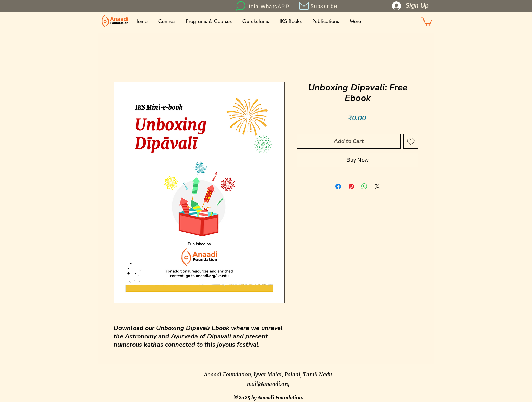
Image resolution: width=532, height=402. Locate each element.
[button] (304, 6)
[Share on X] (377, 186)
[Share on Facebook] (338, 186)
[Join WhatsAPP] (269, 6)
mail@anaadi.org (268, 384)
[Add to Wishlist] (411, 141)
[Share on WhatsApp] (364, 186)
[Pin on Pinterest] (351, 186)
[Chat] (240, 6)
